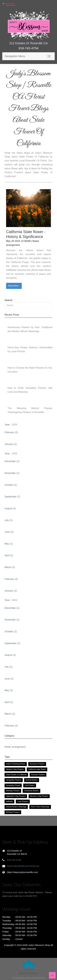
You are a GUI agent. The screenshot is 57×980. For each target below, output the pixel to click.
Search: (9, 300)
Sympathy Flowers (14, 780)
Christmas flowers (31, 791)
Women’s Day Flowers (39, 796)
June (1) (9, 532)
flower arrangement (15, 747)
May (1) (9, 544)
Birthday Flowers (13, 791)
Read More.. (14, 286)
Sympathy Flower (13, 785)
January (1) (11, 444)
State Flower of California (16, 775)
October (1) (11, 485)
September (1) (12, 497)
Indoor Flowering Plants (16, 764)
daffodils (9, 801)
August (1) (10, 508)
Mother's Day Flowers (15, 769)
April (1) (9, 555)
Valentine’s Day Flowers (16, 796)
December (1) (12, 461)
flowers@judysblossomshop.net (23, 866)
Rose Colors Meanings (40, 807)
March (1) (10, 567)
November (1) (12, 473)
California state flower (37, 769)
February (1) (11, 432)
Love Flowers (23, 801)
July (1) (9, 520)
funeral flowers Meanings (16, 807)
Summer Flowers (38, 775)
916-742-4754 (28, 48)
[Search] (28, 305)
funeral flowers (32, 780)
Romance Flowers (37, 764)
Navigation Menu (15, 56)
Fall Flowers (30, 785)
